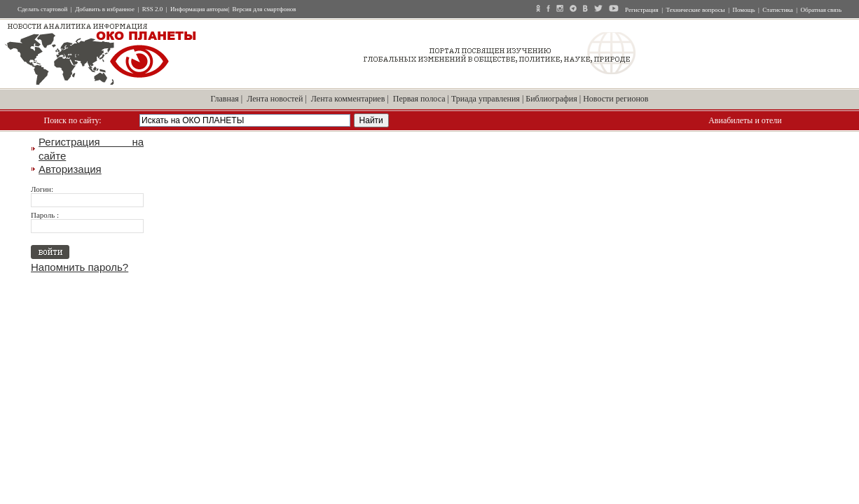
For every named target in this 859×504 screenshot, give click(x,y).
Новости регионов (616, 99)
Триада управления (486, 99)
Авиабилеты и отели (745, 120)
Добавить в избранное (105, 9)
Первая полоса (419, 99)
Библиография (551, 99)
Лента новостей (275, 99)
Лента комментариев (348, 99)
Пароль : (45, 215)
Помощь (743, 10)
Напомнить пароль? (80, 267)
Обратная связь (821, 10)
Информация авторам (199, 9)
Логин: (42, 189)
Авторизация (70, 169)
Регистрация (642, 10)
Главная (225, 99)
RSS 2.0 (153, 9)
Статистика (777, 10)
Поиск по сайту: (73, 120)
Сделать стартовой (42, 9)
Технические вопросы (696, 10)
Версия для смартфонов (264, 9)
